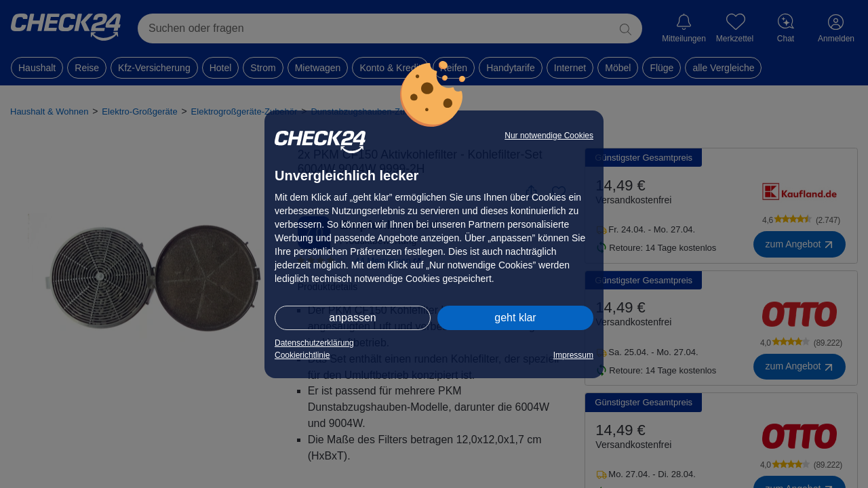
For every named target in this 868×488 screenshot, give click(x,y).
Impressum (573, 355)
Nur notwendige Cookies (549, 136)
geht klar (515, 318)
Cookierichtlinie (302, 355)
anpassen (352, 318)
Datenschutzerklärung (314, 343)
